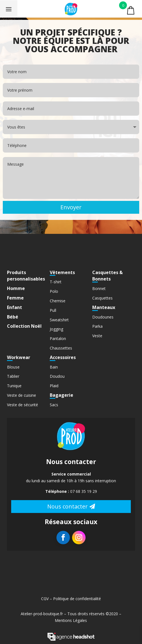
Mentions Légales (71, 620)
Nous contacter (68, 506)
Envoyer (71, 207)
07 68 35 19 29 (84, 491)
